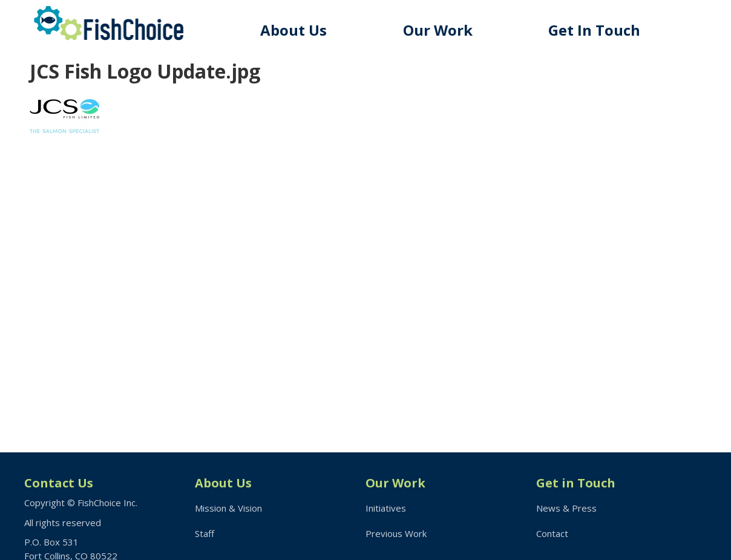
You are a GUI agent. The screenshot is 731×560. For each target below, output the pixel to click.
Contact (552, 533)
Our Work (438, 30)
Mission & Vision (228, 508)
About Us (293, 30)
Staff (205, 533)
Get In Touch (594, 30)
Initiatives (386, 508)
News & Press (566, 508)
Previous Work (396, 533)
